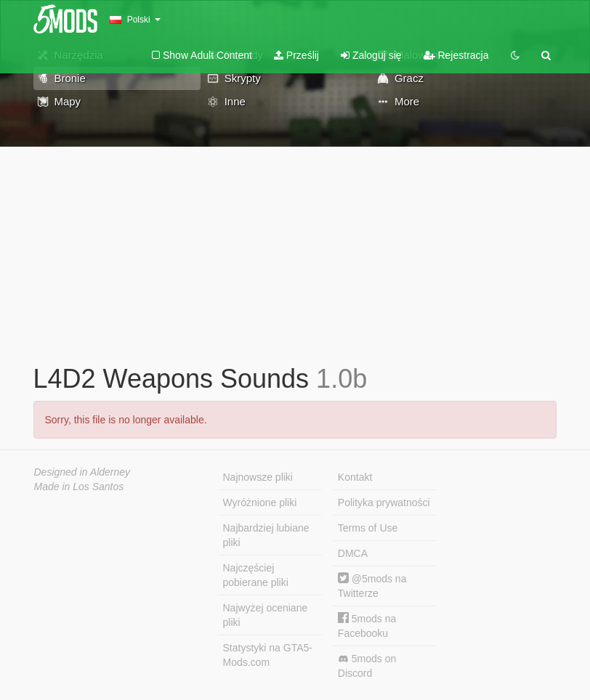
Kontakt (355, 477)
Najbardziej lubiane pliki (266, 535)
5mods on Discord (367, 666)
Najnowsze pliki (258, 477)
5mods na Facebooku (367, 626)
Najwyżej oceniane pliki (266, 615)
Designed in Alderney (82, 472)
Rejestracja (456, 55)
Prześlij (296, 55)
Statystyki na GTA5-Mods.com (268, 655)
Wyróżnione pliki (260, 502)
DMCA (353, 553)
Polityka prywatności (384, 502)
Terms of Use (368, 528)
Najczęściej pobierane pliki (256, 575)
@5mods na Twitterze (372, 586)
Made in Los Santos (79, 487)
